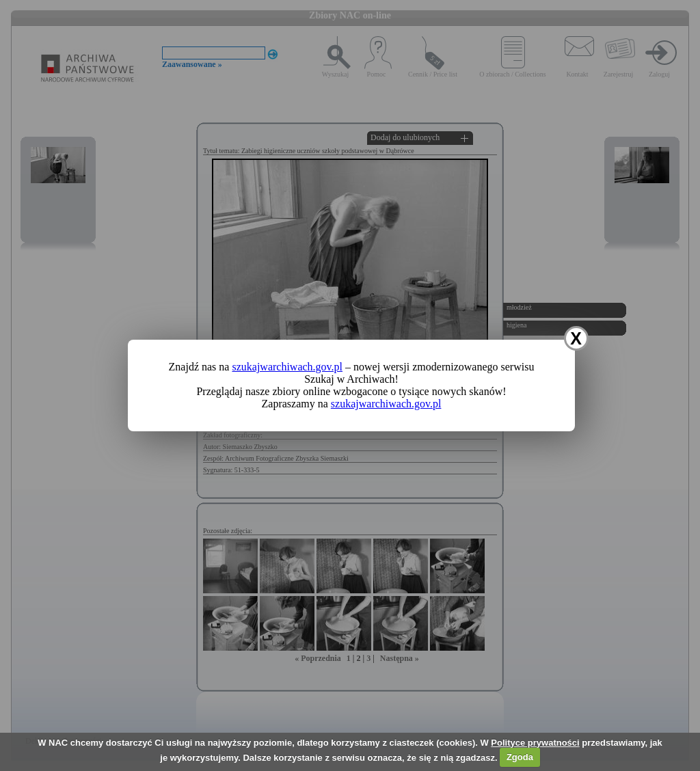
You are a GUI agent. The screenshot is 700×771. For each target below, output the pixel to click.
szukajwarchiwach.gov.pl (287, 367)
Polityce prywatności (535, 743)
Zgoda (520, 757)
